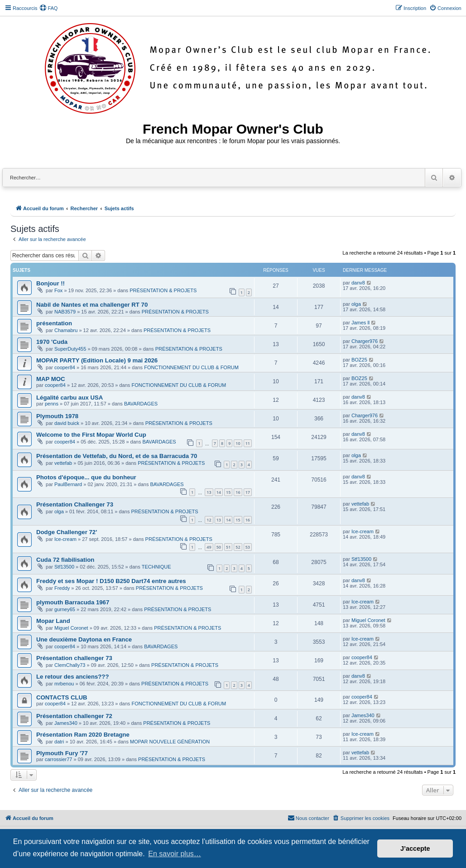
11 (248, 443)
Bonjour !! (50, 283)
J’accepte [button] (415, 849)
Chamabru (66, 330)
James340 (66, 723)
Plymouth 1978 (57, 416)
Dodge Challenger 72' (67, 532)
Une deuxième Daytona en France (84, 639)
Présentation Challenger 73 (75, 504)
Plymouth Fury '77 (62, 753)
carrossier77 (59, 759)
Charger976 (365, 341)
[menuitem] (48, 8)
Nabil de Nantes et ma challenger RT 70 (92, 305)
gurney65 (65, 609)
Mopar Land (53, 621)
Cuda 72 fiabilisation (65, 560)
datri (59, 742)
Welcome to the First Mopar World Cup (91, 435)
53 (248, 547)
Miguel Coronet (71, 628)
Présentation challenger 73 (74, 658)
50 (219, 547)
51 (228, 547)
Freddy (62, 588)
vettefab (63, 463)
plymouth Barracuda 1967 (73, 602)
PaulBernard (68, 484)
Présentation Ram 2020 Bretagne (83, 735)
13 (209, 492)
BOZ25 (359, 360)
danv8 (358, 283)
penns (52, 404)
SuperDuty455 (70, 349)
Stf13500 (64, 567)
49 (209, 547)
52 (238, 547)
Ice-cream (65, 539)
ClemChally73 (70, 665)
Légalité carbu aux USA (70, 398)
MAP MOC (51, 379)
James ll (360, 323)
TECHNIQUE (156, 567)
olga (356, 304)
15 (228, 492)
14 (219, 492)
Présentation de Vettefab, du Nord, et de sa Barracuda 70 (117, 456)
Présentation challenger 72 (74, 716)
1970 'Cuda (52, 342)
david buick (67, 423)
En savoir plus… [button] (175, 854)
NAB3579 (65, 312)
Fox (58, 290)
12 (209, 520)
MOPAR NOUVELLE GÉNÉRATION (170, 742)
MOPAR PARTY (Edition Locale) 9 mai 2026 (97, 360)
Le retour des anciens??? (73, 677)
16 (238, 492)
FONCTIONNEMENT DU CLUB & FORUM (191, 367)
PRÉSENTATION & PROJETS (163, 290)
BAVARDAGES (141, 404)
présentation (54, 323)
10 (238, 443)
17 (248, 492)
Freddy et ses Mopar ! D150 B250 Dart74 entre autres (111, 581)
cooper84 (65, 367)
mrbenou (64, 684)
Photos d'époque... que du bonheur (86, 477)
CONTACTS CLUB (62, 697)
